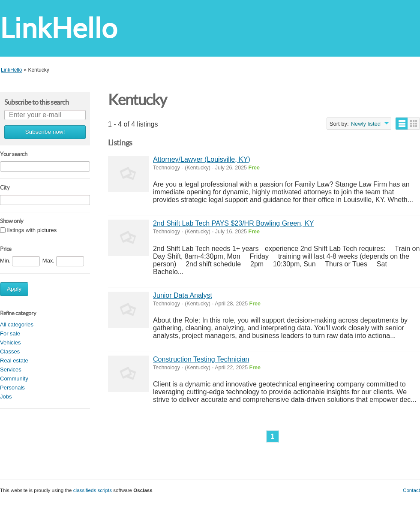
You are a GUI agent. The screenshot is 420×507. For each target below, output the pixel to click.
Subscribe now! (45, 132)
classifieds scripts (93, 490)
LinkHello (58, 28)
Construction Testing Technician (201, 359)
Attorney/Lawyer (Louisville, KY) (202, 159)
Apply (14, 289)
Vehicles (10, 343)
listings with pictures (32, 231)
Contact (411, 490)
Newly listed (366, 124)
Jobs (6, 397)
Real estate (14, 361)
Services (11, 370)
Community (14, 379)
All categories (17, 324)
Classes (10, 352)
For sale (10, 333)
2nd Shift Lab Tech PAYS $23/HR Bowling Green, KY (233, 223)
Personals (12, 388)
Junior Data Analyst (183, 295)
